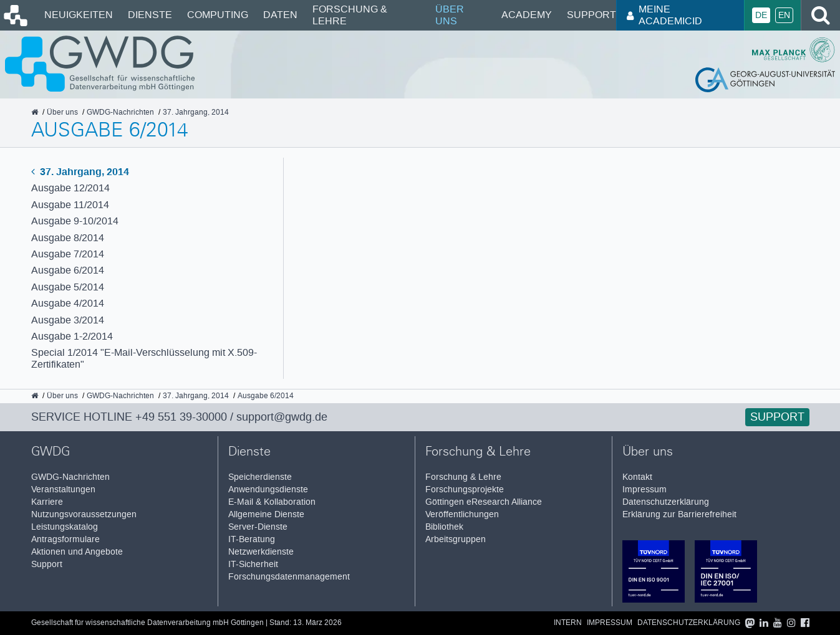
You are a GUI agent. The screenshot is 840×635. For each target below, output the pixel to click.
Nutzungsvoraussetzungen (84, 514)
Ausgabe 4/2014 (68, 303)
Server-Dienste (258, 527)
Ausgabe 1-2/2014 (72, 336)
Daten (280, 15)
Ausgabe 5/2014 (68, 287)
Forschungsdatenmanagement (289, 577)
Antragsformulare (65, 539)
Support (591, 15)
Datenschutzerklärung (666, 502)
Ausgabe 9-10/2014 (75, 221)
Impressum (644, 489)
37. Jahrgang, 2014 (80, 172)
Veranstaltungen (63, 489)
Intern (568, 623)
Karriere (47, 502)
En (784, 15)
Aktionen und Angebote (77, 552)
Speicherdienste (260, 477)
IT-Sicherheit (253, 564)
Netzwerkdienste (261, 552)
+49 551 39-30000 (181, 417)
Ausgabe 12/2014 (70, 188)
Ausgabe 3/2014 (68, 320)
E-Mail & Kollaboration (272, 502)
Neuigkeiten (79, 15)
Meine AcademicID (664, 15)
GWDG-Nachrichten (70, 477)
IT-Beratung (252, 539)
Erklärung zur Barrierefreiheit (679, 514)
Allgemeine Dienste (266, 514)
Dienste (150, 15)
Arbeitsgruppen (456, 539)
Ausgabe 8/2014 (68, 238)
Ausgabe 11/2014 (70, 205)
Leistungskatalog (65, 527)
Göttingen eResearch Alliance (484, 502)
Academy (527, 15)
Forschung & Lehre (350, 15)
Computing (218, 15)
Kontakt (637, 477)
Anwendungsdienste (268, 489)
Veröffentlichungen (462, 514)
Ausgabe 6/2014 (68, 270)
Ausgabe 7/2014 (68, 254)
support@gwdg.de (282, 417)
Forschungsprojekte (465, 489)
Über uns (450, 15)
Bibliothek (444, 527)
